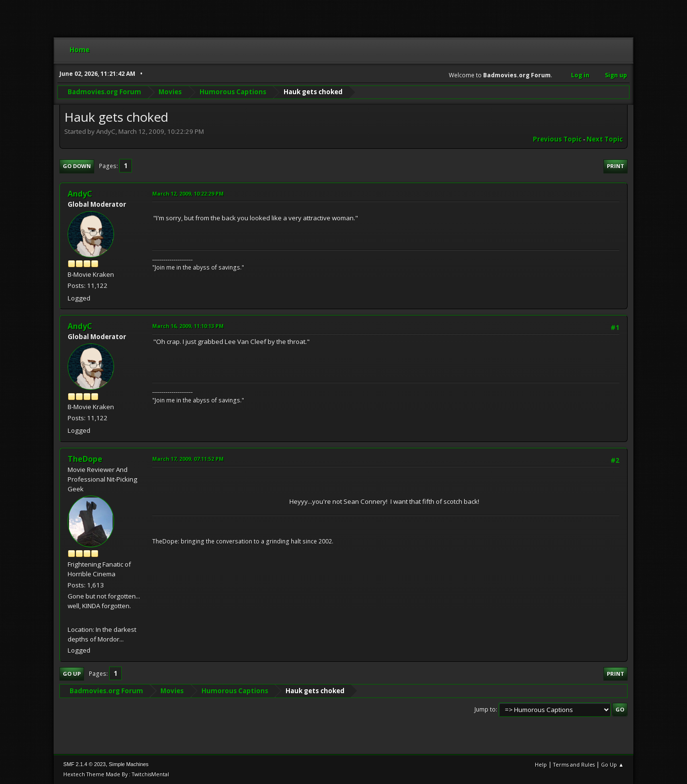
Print (615, 166)
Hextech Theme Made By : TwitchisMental (116, 774)
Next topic (605, 139)
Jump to (485, 709)
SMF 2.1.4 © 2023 (85, 764)
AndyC (80, 194)
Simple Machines (129, 764)
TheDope (85, 459)
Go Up (72, 674)
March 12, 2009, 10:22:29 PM (188, 193)
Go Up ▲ (612, 764)
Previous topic (557, 139)
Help (541, 764)
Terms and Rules (574, 764)
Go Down (77, 166)
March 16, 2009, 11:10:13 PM (188, 326)
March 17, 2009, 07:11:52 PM (188, 459)
